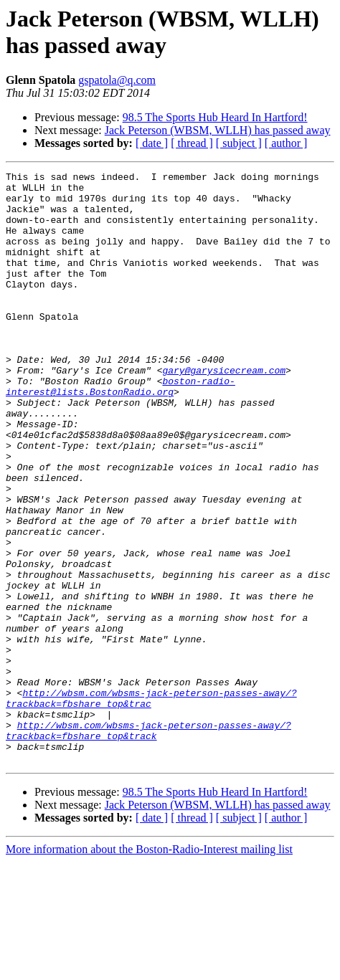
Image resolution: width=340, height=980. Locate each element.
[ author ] (286, 143)
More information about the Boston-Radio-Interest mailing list (149, 967)
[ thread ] (192, 143)
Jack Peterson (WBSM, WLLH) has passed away (218, 130)
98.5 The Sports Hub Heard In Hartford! (215, 117)
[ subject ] (239, 143)
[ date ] (152, 143)
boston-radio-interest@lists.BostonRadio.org (121, 430)
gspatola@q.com (117, 80)
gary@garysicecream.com (224, 411)
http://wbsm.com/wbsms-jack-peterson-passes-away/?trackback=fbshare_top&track (148, 843)
